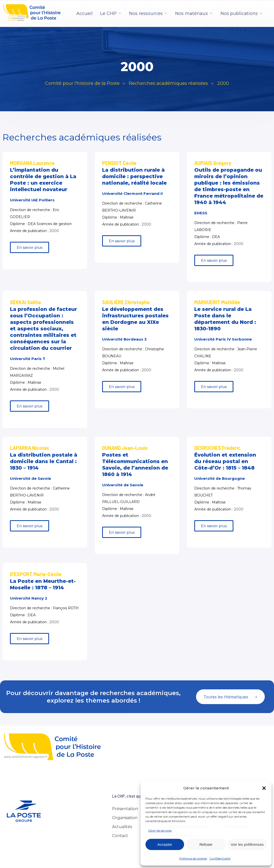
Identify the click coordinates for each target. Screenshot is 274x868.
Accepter (165, 844)
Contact (120, 836)
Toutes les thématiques (230, 697)
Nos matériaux (192, 13)
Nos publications (239, 13)
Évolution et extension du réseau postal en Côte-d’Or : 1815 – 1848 (225, 461)
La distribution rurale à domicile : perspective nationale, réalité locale (134, 176)
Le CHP (108, 13)
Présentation (125, 809)
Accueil (84, 13)
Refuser (206, 844)
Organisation (125, 818)
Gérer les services (160, 830)
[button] (264, 788)
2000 (54, 231)
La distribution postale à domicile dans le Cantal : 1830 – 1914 (44, 461)
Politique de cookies (193, 858)
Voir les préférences (247, 844)
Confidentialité (220, 858)
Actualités (122, 827)
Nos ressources (146, 13)
